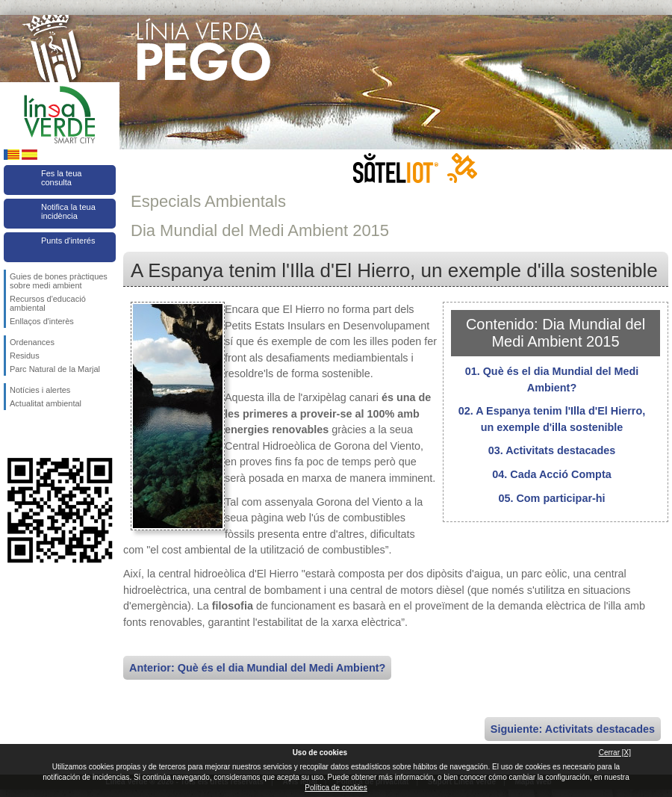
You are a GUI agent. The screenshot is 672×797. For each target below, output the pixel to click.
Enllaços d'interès (42, 321)
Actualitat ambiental (46, 403)
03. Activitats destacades (552, 450)
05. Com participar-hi (551, 498)
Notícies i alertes (40, 390)
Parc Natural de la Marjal (55, 369)
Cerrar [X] (615, 753)
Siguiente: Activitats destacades (573, 729)
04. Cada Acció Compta (551, 474)
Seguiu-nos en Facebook (13, 434)
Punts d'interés (68, 241)
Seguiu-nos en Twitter (37, 434)
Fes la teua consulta (61, 178)
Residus (25, 356)
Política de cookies (336, 788)
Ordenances (32, 342)
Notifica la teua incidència (68, 211)
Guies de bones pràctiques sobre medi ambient (59, 281)
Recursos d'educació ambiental (48, 303)
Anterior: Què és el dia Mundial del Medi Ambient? (257, 668)
